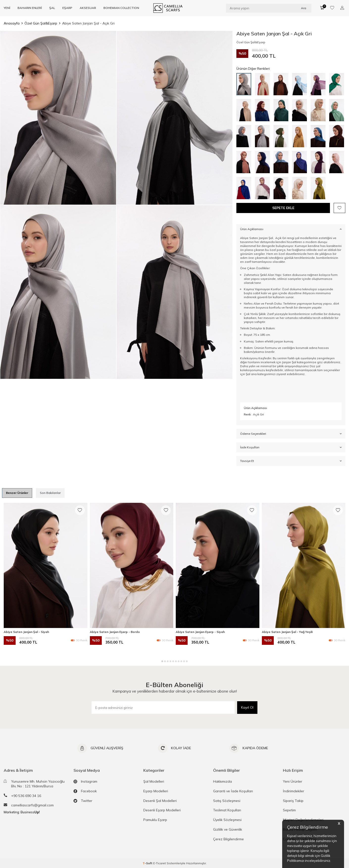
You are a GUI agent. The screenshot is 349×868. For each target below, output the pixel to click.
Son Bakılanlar (50, 493)
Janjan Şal (289, 362)
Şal (248, 374)
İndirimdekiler (294, 791)
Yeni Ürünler (293, 781)
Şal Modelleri (154, 781)
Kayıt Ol (247, 707)
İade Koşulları (291, 447)
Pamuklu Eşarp (155, 820)
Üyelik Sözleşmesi (227, 820)
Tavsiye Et (291, 461)
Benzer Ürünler (17, 493)
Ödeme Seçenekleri (291, 434)
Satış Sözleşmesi (227, 801)
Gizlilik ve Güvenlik (228, 829)
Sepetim (289, 810)
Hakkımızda (223, 781)
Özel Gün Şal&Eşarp (41, 23)
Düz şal (315, 366)
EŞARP (67, 8)
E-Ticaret (160, 863)
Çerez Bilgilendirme (228, 839)
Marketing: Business (22, 812)
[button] (162, 661)
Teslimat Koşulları (227, 810)
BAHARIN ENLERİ (30, 8)
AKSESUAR (88, 8)
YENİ (7, 8)
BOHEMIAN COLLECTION (121, 8)
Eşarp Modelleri (156, 791)
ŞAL (52, 8)
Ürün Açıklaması (291, 229)
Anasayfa (12, 23)
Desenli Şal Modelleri (160, 801)
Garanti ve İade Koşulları (233, 791)
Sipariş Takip (293, 801)
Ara (304, 8)
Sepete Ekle (283, 208)
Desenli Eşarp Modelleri (162, 810)
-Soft (148, 863)
